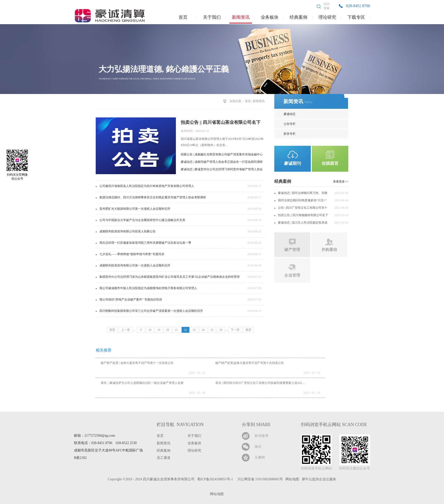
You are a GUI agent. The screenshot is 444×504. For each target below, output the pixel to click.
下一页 (235, 330)
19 (159, 330)
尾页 (248, 330)
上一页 (126, 330)
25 (212, 330)
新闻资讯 (259, 101)
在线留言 (330, 163)
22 (185, 330)
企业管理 (292, 275)
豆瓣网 (260, 457)
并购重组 (329, 250)
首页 (183, 17)
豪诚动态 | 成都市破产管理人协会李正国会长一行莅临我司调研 (222, 162)
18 (150, 330)
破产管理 (292, 250)
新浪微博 (261, 436)
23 (194, 330)
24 (203, 330)
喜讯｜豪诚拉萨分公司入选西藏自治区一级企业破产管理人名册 (142, 383)
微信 (258, 447)
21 (177, 330)
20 (168, 330)
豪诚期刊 (293, 163)
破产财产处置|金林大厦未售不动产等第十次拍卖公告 (250, 363)
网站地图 (216, 494)
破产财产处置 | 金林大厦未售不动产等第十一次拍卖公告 (137, 363)
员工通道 (164, 458)
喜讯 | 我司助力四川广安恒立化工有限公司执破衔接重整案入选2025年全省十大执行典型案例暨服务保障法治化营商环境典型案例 (299, 383)
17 (141, 330)
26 (221, 330)
